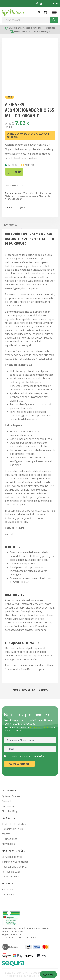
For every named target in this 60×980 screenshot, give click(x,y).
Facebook (7, 889)
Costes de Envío (11, 877)
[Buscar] (54, 20)
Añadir (14, 172)
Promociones (10, 839)
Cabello (34, 193)
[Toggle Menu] (54, 12)
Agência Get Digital (40, 976)
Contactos (8, 801)
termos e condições (33, 756)
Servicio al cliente (12, 857)
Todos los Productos (14, 824)
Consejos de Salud (12, 829)
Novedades (8, 844)
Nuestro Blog (10, 811)
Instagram (8, 894)
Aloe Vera (23, 193)
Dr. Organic (19, 207)
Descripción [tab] (11, 225)
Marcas (6, 834)
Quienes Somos (11, 796)
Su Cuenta (8, 806)
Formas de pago (11, 872)
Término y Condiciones (15, 862)
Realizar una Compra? (15, 867)
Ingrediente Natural (26, 196)
